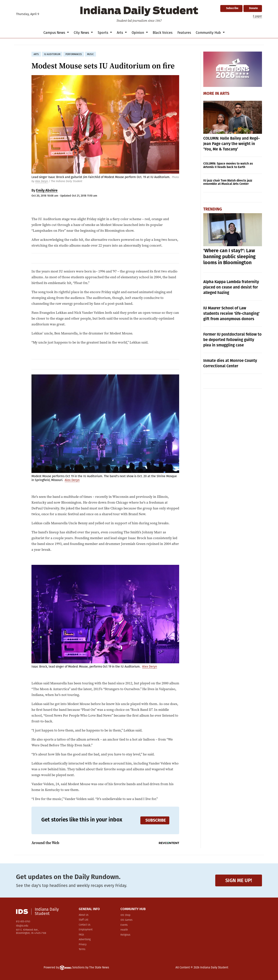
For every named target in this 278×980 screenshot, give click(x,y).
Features (184, 33)
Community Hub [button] (209, 33)
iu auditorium (52, 54)
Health (124, 930)
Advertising (85, 940)
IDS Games (126, 920)
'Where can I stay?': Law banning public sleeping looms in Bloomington (229, 257)
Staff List (83, 920)
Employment (86, 930)
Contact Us (85, 925)
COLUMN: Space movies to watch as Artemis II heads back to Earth (228, 165)
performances (74, 54)
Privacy (83, 945)
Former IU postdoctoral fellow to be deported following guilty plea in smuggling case (232, 340)
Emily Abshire (47, 190)
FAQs (81, 935)
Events (124, 925)
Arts (225, 94)
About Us (84, 915)
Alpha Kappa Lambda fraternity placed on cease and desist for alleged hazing (231, 287)
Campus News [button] (55, 33)
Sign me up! (239, 880)
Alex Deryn (42, 181)
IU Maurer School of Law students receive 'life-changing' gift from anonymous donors (231, 313)
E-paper (257, 16)
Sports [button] (103, 33)
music (90, 54)
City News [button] (82, 33)
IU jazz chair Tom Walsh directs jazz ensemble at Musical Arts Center (228, 182)
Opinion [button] (138, 33)
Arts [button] (120, 33)
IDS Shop (125, 915)
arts (36, 54)
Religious (125, 935)
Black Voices (163, 33)
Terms (82, 949)
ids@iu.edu (22, 926)
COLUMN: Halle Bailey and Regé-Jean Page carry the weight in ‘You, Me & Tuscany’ (232, 144)
